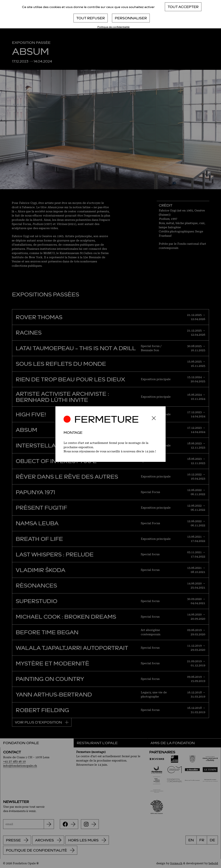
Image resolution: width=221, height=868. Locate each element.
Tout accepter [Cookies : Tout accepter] (183, 7)
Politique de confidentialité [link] (113, 27)
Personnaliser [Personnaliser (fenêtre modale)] (131, 18)
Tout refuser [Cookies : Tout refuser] (91, 18)
